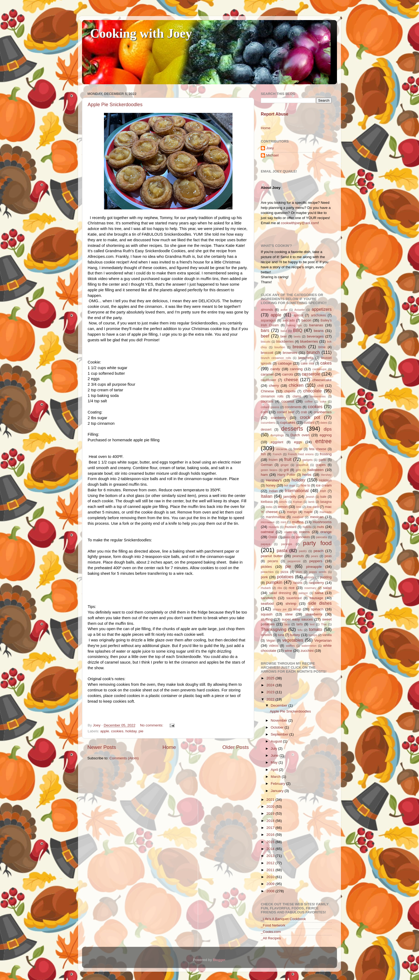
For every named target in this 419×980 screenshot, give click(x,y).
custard (309, 423)
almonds (267, 310)
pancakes (303, 537)
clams (297, 396)
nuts (321, 527)
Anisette (300, 310)
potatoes (285, 577)
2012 (271, 863)
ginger (285, 465)
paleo (287, 537)
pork (264, 577)
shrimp (291, 604)
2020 (271, 807)
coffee (309, 401)
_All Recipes (271, 938)
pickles (266, 567)
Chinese (267, 391)
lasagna (326, 502)
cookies (117, 731)
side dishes (320, 603)
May (275, 762)
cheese (291, 380)
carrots (288, 374)
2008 (271, 891)
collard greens (270, 407)
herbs (307, 475)
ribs (280, 588)
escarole (282, 449)
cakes (326, 363)
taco (287, 624)
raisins (298, 583)
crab (304, 412)
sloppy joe (280, 609)
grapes (321, 465)
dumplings (277, 435)
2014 (271, 849)
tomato (316, 629)
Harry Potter (286, 475)
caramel (267, 374)
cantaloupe (319, 369)
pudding (326, 577)
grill (286, 470)
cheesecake (322, 380)
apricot (298, 315)
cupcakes (288, 422)
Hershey (326, 475)
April (275, 770)
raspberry (316, 583)
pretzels (309, 577)
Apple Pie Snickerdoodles (115, 105)
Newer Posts (102, 747)
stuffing (267, 619)
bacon (306, 320)
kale (323, 497)
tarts (300, 624)
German (267, 465)
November (280, 720)
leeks (269, 507)
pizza (284, 572)
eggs (298, 442)
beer (284, 336)
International (297, 491)
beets (297, 336)
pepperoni (294, 561)
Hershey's (274, 480)
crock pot (310, 417)
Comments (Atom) (124, 758)
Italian (267, 496)
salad (327, 588)
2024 (271, 685)
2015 (271, 842)
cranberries (323, 412)
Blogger (219, 960)
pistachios (267, 572)
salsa (319, 593)
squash (267, 614)
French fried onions (301, 454)
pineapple (314, 567)
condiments (293, 407)
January (278, 791)
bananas (316, 325)
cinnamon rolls (272, 396)
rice (292, 588)
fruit (288, 459)
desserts (292, 429)
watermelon (309, 646)
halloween (315, 470)
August (277, 741)
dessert (266, 430)
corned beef (286, 412)
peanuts (298, 556)
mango (292, 512)
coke (323, 401)
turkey (295, 635)
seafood (267, 604)
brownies (290, 353)
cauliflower (268, 380)
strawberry (314, 614)
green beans (269, 470)
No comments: (152, 725)
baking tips (294, 325)
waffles (290, 646)
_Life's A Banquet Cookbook (283, 919)
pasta (282, 550)
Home (169, 747)
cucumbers (268, 423)
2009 (271, 884)
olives (288, 532)
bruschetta (306, 358)
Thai (324, 624)
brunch (313, 352)
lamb (311, 502)
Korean (298, 502)
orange (326, 532)
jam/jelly (290, 497)
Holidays (325, 480)
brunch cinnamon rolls (276, 358)
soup (297, 609)
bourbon (280, 347)
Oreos (273, 537)
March (276, 777)
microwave (268, 522)
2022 (271, 699)
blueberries (309, 341)
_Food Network (273, 925)
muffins (298, 522)
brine (322, 347)
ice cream (324, 485)
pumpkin (274, 582)
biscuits (266, 342)
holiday (131, 731)
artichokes (318, 315)
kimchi (283, 502)
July (274, 749)
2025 (271, 678)
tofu (300, 630)
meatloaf (298, 517)
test (312, 624)
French (277, 454)
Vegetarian (323, 640)
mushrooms (322, 522)
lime (299, 507)
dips (328, 429)
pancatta (322, 537)
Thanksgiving (273, 629)
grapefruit (302, 465)
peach (318, 551)
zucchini (307, 651)
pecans (273, 561)
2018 (271, 821)
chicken (296, 385)
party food (317, 543)
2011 (271, 870)
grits (298, 470)
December (280, 705)
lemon (283, 507)
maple (308, 512)
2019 (271, 814)
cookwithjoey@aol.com (299, 223)
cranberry (279, 418)
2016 (271, 835)
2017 (271, 828)
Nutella (307, 527)
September (280, 734)
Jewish (310, 497)
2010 (271, 877)
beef (265, 336)
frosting (326, 454)
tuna (281, 635)
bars (265, 330)
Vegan (271, 641)
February (278, 784)
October (278, 727)
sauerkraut (294, 598)
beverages (315, 336)
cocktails (267, 401)
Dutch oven (300, 435)
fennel (298, 449)
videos (274, 646)
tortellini (266, 635)
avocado (289, 320)
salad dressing (280, 593)
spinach (317, 609)
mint (283, 522)
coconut (288, 401)
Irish (323, 491)
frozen (273, 460)
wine (288, 651)
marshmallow (276, 517)
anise (284, 310)
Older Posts (236, 747)
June (275, 755)
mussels (274, 527)
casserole (311, 374)
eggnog (326, 435)
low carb (313, 507)
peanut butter (272, 556)
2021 (271, 800)
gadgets (308, 460)
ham (264, 475)
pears (315, 556)
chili (320, 386)
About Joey (271, 188)
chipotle (290, 391)
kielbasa (267, 502)
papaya (265, 544)
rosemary (310, 588)
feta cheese (318, 449)
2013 (271, 856)
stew (289, 614)
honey (271, 485)
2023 (271, 692)
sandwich (268, 598)
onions (304, 532)
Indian (273, 491)
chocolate (313, 391)
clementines (318, 396)
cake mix (307, 363)
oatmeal (267, 532)
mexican (317, 517)
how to (305, 485)
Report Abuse (275, 114)
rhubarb (266, 588)
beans (319, 331)
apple (105, 731)
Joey (270, 148)
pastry (303, 551)
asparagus (268, 320)
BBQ (298, 330)
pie (141, 731)
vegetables (293, 640)
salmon (303, 593)
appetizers (322, 309)
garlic (322, 460)
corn (264, 412)
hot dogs (290, 485)
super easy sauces (297, 619)
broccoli (267, 353)
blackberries (285, 342)
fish (263, 454)
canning (296, 369)
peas (328, 556)
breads (299, 347)
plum (299, 572)
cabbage (285, 363)
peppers (316, 561)
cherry (274, 386)
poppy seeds (318, 572)
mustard (290, 527)
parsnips (287, 544)
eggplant (277, 442)
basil (284, 331)
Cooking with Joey (141, 33)
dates (324, 423)
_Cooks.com (271, 932)
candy (275, 369)
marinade (326, 512)
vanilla (327, 635)
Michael (272, 155)
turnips (313, 635)
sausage (316, 598)
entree (323, 441)
